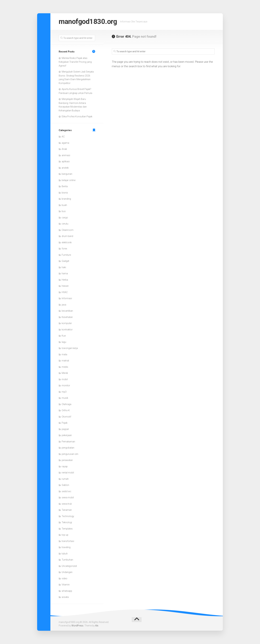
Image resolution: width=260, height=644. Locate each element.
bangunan (67, 174)
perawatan (67, 460)
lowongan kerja (70, 348)
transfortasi (68, 541)
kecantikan (67, 311)
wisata (65, 597)
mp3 (64, 392)
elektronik (67, 242)
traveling (66, 547)
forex (64, 249)
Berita (65, 186)
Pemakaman (68, 442)
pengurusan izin (70, 454)
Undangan (67, 572)
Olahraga (66, 404)
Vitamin (66, 585)
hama (65, 273)
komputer (67, 323)
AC (63, 137)
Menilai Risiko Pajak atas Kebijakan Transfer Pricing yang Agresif (75, 62)
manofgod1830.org (88, 21)
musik (65, 398)
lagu (64, 342)
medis (65, 367)
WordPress (77, 626)
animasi (66, 155)
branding (66, 199)
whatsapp (67, 591)
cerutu (65, 224)
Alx (97, 626)
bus (64, 211)
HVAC (65, 292)
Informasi (67, 298)
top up (65, 535)
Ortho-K (66, 410)
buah (64, 205)
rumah (65, 479)
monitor (66, 385)
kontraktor (67, 330)
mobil (65, 379)
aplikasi (66, 161)
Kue (64, 336)
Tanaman (67, 510)
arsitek (65, 168)
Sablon (65, 485)
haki (64, 267)
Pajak (65, 423)
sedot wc (66, 491)
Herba (65, 280)
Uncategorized (69, 566)
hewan (65, 286)
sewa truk (67, 504)
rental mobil (68, 473)
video (65, 578)
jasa (64, 305)
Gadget (65, 261)
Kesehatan (67, 317)
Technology (68, 516)
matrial (65, 361)
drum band (67, 236)
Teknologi (67, 522)
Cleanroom (68, 230)
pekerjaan (67, 435)
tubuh (65, 554)
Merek (65, 373)
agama (65, 143)
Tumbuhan (67, 560)
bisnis (65, 193)
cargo (65, 218)
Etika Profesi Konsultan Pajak (77, 116)
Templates (67, 529)
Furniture (66, 255)
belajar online (69, 180)
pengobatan (68, 448)
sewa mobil (68, 497)
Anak (64, 149)
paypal (65, 429)
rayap (65, 466)
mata (64, 354)
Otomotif (66, 417)
